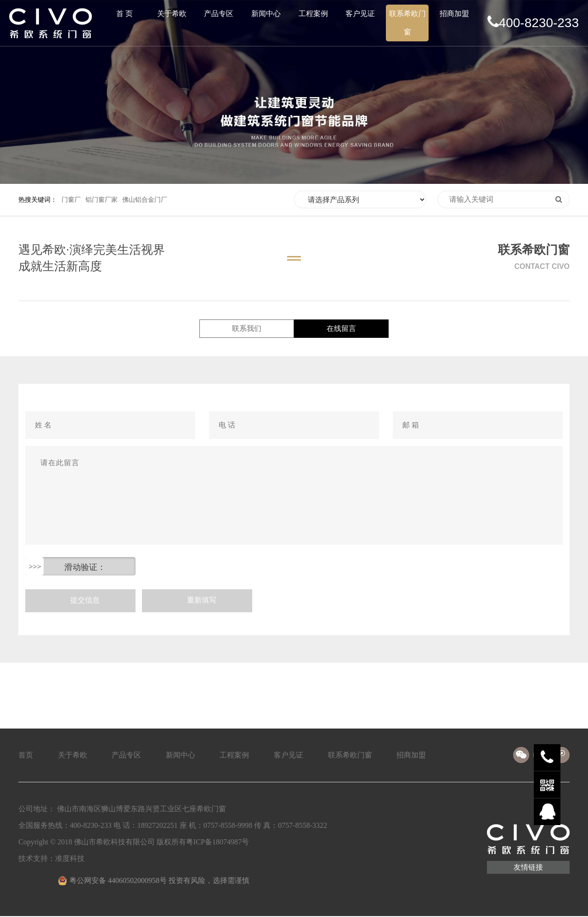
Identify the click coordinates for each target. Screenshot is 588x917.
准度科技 (70, 859)
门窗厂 (71, 200)
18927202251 (158, 826)
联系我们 (248, 329)
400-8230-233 (533, 22)
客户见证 (360, 14)
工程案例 (313, 14)
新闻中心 (266, 14)
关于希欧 (172, 14)
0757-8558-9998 (228, 826)
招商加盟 (454, 14)
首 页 (124, 14)
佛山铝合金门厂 (145, 200)
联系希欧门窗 (407, 23)
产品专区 (219, 14)
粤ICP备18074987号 (218, 843)
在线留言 (340, 329)
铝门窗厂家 (102, 200)
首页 (26, 756)
